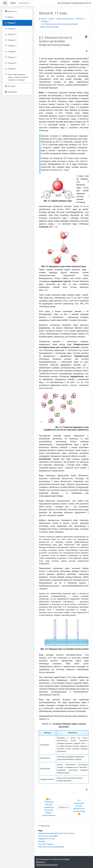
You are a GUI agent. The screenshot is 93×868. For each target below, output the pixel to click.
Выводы (42, 841)
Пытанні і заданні (46, 844)
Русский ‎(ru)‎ (24, 3)
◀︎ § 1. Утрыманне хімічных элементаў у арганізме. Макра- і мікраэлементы (49, 807)
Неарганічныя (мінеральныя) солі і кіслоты (57, 833)
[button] (87, 37)
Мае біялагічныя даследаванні (51, 847)
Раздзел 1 (46, 21)
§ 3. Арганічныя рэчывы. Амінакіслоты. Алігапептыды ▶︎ (79, 807)
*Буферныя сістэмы (47, 839)
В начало (43, 19)
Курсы (52, 19)
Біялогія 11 (81, 19)
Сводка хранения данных (47, 865)
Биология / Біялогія (65, 19)
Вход (88, 3)
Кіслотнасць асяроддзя (48, 836)
